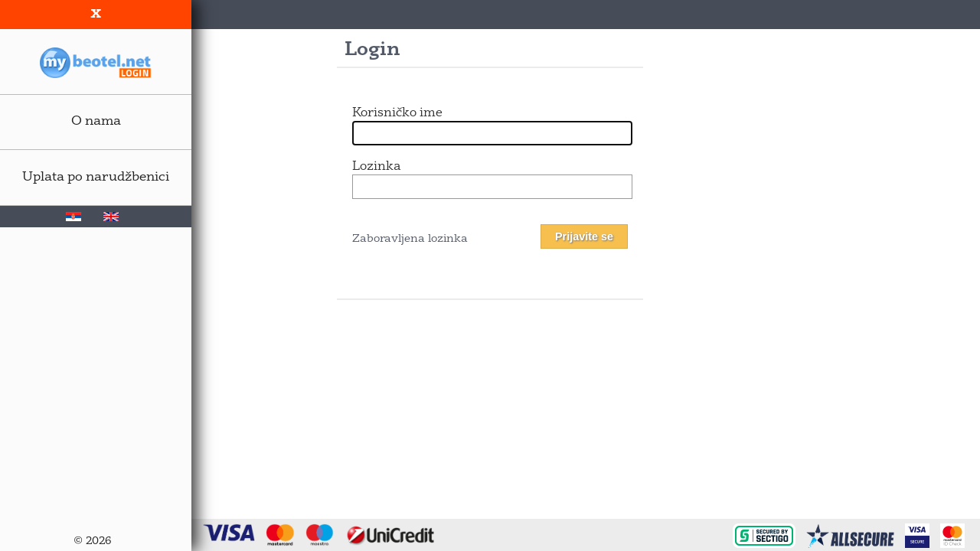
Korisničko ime (397, 113)
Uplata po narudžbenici (96, 177)
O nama (96, 121)
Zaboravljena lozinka (410, 239)
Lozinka (376, 167)
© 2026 (92, 541)
